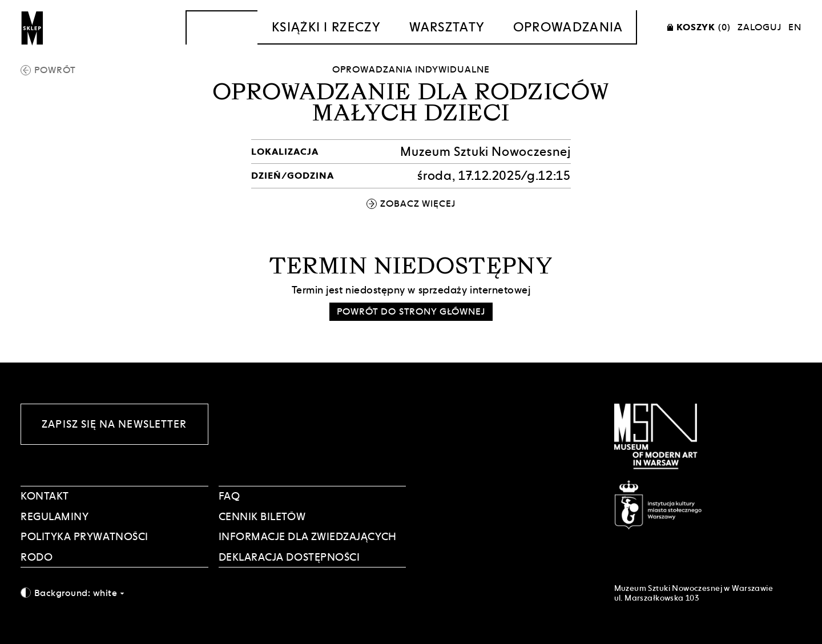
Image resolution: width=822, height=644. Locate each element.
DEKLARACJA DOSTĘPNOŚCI (289, 557)
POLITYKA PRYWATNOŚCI (84, 536)
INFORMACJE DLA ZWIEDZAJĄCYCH (308, 536)
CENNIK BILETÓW (262, 516)
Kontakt (45, 496)
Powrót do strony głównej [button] (411, 311)
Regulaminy (55, 516)
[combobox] (114, 593)
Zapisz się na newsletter (114, 424)
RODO (37, 557)
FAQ (229, 496)
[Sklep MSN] (33, 27)
